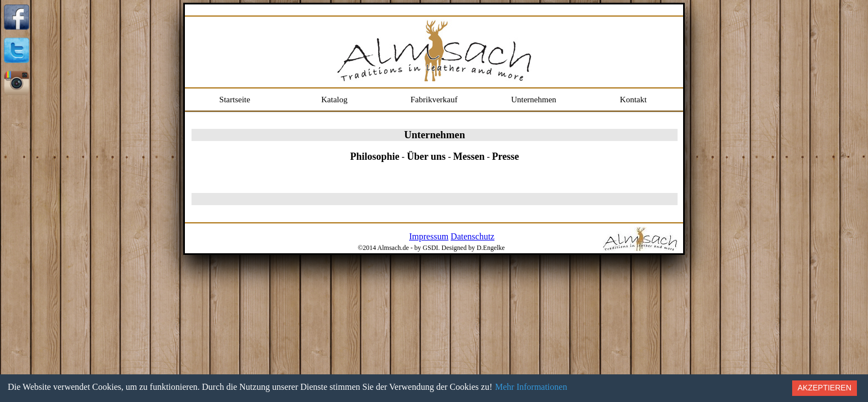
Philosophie (375, 156)
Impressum (429, 236)
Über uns (426, 156)
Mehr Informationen (531, 387)
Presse (506, 156)
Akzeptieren (825, 388)
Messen (469, 156)
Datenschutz (472, 236)
